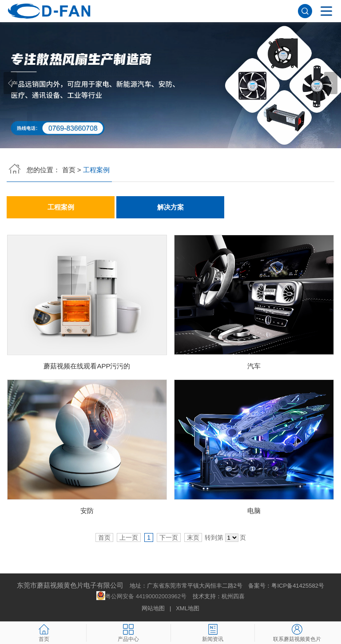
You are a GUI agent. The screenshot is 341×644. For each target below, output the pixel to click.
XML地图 (188, 608)
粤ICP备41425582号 (298, 586)
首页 (69, 170)
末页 (193, 537)
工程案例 (61, 207)
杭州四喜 (233, 596)
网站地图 (153, 608)
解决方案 (170, 207)
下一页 (169, 537)
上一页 (129, 537)
